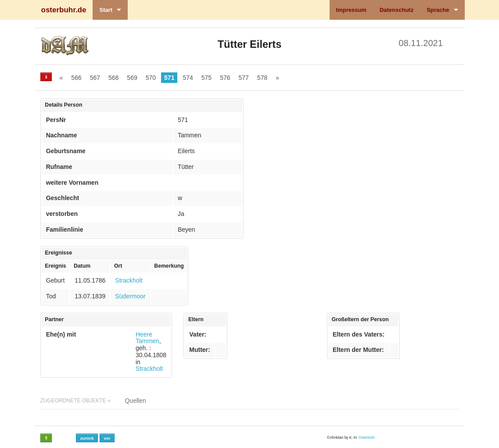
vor (107, 438)
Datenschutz (397, 10)
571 (169, 78)
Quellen (135, 401)
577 (244, 78)
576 (225, 78)
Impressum (351, 10)
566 (76, 78)
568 (113, 78)
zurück (87, 438)
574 (188, 78)
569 (132, 78)
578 (262, 78)
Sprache (438, 10)
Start (106, 10)
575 (206, 78)
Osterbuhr (367, 437)
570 (151, 78)
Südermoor (130, 296)
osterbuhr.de (64, 10)
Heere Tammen (147, 338)
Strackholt (129, 280)
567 (95, 78)
